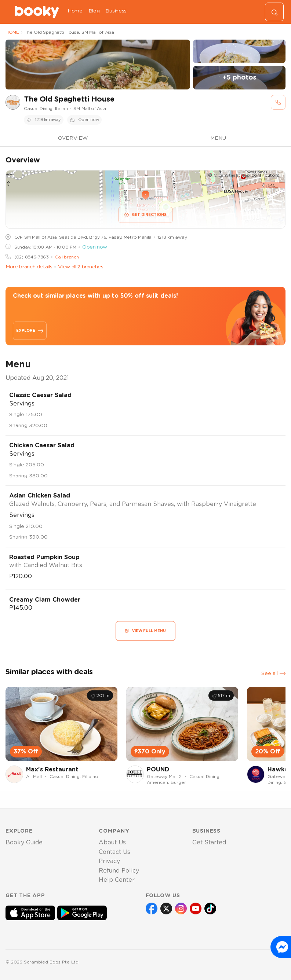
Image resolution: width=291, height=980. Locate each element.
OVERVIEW (73, 138)
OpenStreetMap (232, 175)
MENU (218, 138)
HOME (12, 32)
